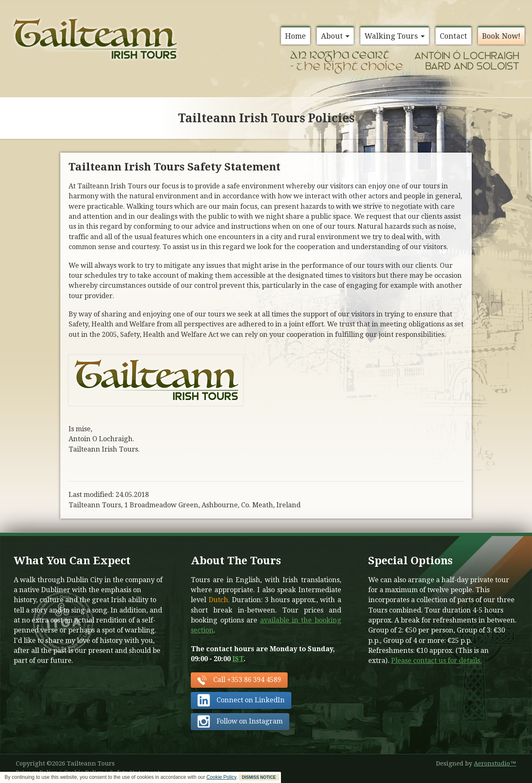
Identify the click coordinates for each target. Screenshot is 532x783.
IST (238, 659)
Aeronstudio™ (495, 763)
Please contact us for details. (436, 661)
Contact (453, 36)
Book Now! (501, 36)
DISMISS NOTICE (259, 777)
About (335, 36)
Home (296, 36)
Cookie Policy (222, 777)
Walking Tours (395, 36)
